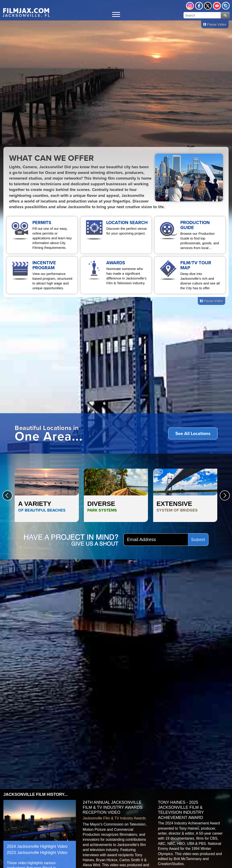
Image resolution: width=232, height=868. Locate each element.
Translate (226, 6)
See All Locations (193, 433)
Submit (198, 540)
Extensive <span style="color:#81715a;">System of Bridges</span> (185, 495)
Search (225, 15)
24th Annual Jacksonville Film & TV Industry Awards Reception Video (113, 807)
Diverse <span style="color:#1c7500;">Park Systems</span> (116, 495)
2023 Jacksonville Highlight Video (37, 853)
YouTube (217, 6)
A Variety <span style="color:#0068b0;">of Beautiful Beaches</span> (47, 495)
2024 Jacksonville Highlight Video (37, 846)
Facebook (199, 6)
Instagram (190, 6)
